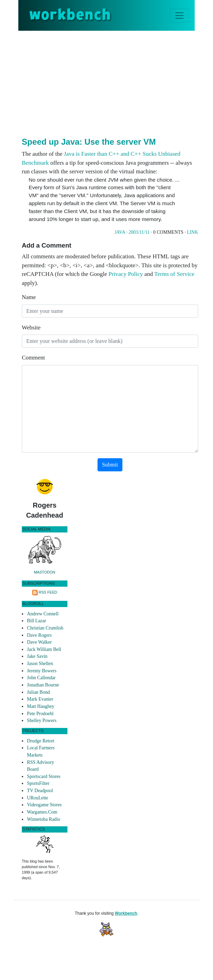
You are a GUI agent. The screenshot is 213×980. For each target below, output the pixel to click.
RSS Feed (48, 592)
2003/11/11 (139, 232)
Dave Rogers (39, 635)
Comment (33, 358)
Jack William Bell (44, 649)
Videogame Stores (44, 805)
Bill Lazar (36, 621)
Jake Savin (37, 656)
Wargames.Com (42, 812)
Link (193, 232)
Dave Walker (39, 642)
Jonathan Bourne (43, 685)
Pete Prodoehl (40, 714)
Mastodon (45, 572)
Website (31, 328)
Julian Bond (38, 692)
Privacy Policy (126, 274)
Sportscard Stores (44, 776)
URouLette (38, 798)
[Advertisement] (117, 83)
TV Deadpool (40, 791)
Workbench (126, 913)
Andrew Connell (43, 614)
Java (120, 232)
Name (29, 297)
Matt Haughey (41, 706)
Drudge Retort (41, 741)
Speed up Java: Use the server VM (89, 142)
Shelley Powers (42, 720)
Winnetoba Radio (44, 819)
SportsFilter (38, 783)
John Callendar (41, 678)
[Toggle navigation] (179, 16)
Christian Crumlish (45, 628)
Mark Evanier (40, 699)
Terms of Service (174, 274)
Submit (110, 465)
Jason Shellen (40, 664)
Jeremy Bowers (42, 671)
